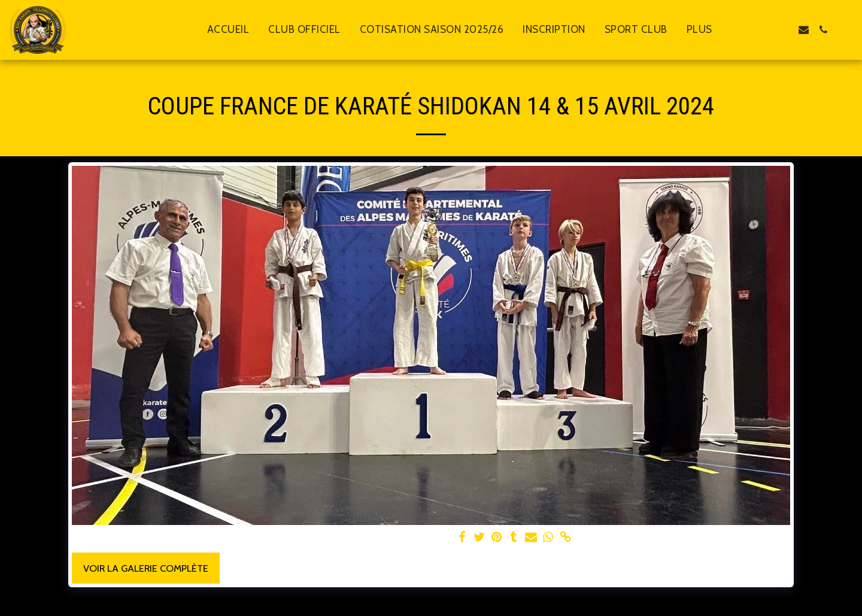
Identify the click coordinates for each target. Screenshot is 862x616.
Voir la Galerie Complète (146, 568)
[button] (764, 30)
